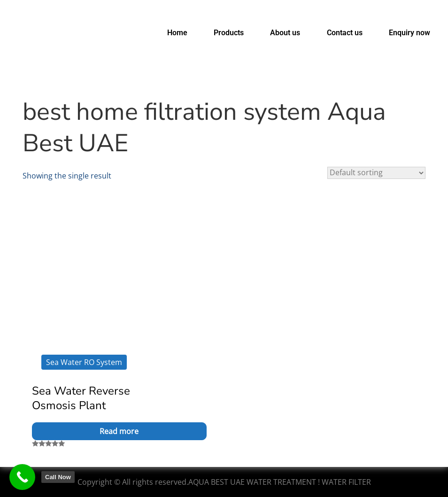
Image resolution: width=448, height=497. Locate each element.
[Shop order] (376, 173)
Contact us (345, 33)
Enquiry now (409, 33)
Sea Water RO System (84, 362)
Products (229, 33)
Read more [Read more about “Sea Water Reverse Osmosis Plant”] (119, 431)
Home (177, 33)
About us (285, 33)
